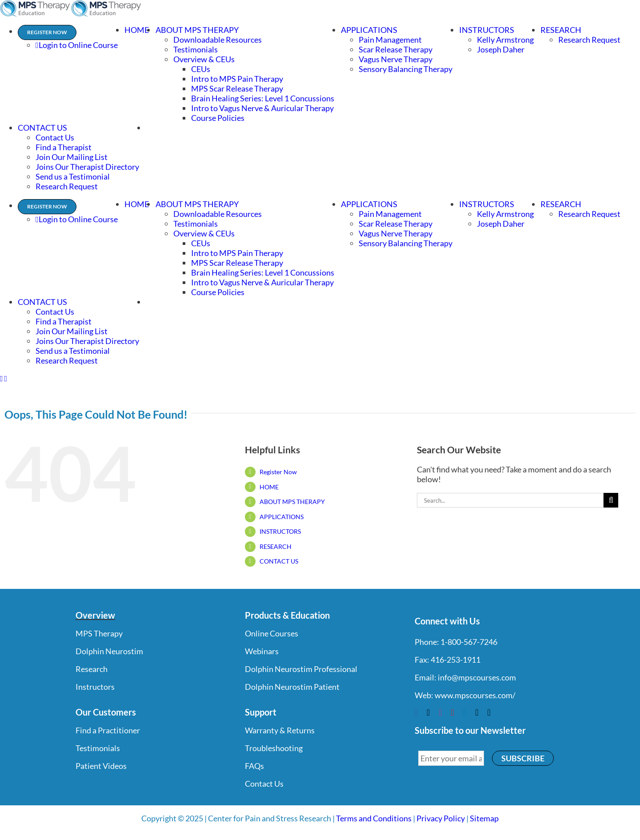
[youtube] (453, 712)
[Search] (611, 500)
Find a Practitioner (108, 730)
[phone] (489, 712)
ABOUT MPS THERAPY (292, 502)
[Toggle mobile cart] (6, 379)
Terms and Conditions (374, 818)
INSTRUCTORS (280, 531)
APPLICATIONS (282, 517)
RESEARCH (276, 546)
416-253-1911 (456, 660)
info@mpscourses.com (477, 677)
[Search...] (510, 500)
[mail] (477, 712)
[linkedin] (465, 712)
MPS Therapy (99, 633)
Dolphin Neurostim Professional (301, 669)
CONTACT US (279, 561)
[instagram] (440, 712)
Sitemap (484, 818)
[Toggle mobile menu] (2, 379)
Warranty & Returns (280, 730)
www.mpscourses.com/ (475, 695)
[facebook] (416, 712)
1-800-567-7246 (469, 642)
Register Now (278, 472)
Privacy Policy (441, 818)
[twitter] (428, 712)
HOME (269, 487)
